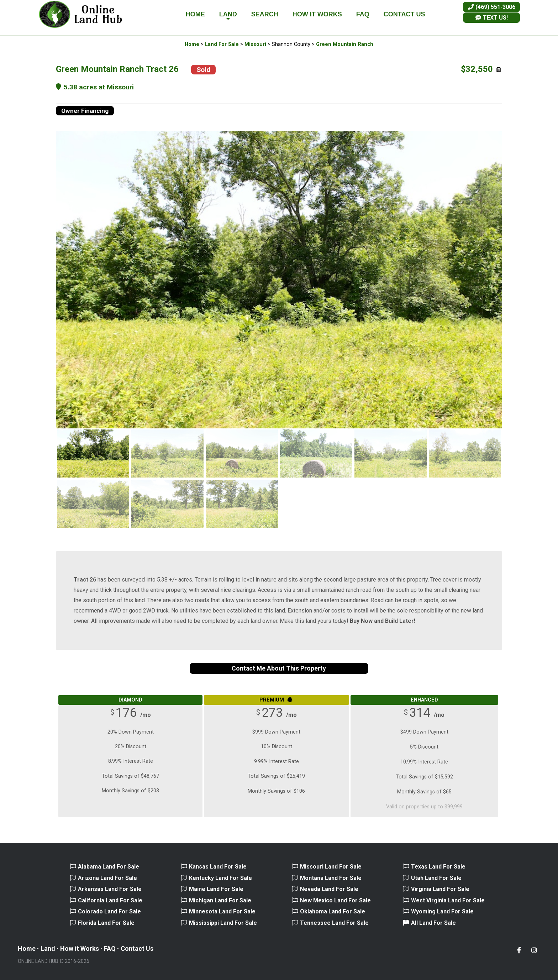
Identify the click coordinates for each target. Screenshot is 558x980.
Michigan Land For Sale (220, 900)
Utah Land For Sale (436, 878)
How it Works (80, 948)
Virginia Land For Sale (440, 889)
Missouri (255, 44)
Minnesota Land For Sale (222, 911)
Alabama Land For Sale (109, 867)
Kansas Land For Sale (218, 867)
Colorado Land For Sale (109, 911)
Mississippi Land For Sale (223, 923)
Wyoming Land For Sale (442, 911)
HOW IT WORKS (317, 14)
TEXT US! (492, 18)
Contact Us (137, 948)
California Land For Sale (110, 900)
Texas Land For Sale (438, 867)
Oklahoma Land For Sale (333, 911)
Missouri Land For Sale (331, 867)
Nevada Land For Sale (329, 889)
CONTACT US (404, 14)
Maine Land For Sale (216, 889)
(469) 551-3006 (492, 7)
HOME (195, 14)
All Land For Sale (433, 923)
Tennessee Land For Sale (334, 923)
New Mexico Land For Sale (335, 900)
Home (192, 44)
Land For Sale (222, 44)
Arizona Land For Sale (107, 878)
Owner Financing (85, 111)
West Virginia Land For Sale (448, 900)
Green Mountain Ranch (345, 44)
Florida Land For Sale (106, 923)
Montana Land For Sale (331, 878)
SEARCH (265, 14)
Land (48, 948)
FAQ (363, 14)
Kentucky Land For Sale (220, 878)
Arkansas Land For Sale (110, 889)
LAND (228, 16)
